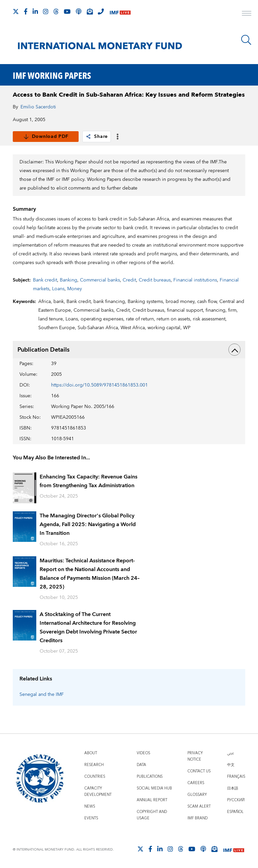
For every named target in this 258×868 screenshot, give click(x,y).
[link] (88, 137)
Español (235, 812)
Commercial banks (100, 280)
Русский (236, 800)
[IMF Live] (120, 12)
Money (75, 289)
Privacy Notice (195, 756)
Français (236, 777)
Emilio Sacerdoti (38, 107)
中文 (231, 765)
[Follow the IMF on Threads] (56, 11)
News (90, 806)
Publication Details (129, 350)
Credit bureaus (155, 280)
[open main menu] (247, 14)
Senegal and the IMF (42, 695)
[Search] (246, 40)
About (91, 753)
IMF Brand (198, 818)
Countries (95, 777)
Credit (129, 280)
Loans (58, 289)
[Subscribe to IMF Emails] (90, 11)
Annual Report (152, 800)
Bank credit (45, 280)
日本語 (233, 788)
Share (97, 137)
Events (91, 818)
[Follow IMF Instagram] (46, 11)
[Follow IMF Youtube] (67, 11)
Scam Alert (199, 806)
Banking (69, 280)
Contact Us (199, 771)
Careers (196, 783)
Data (141, 765)
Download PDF (46, 137)
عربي (230, 753)
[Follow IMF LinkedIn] (35, 11)
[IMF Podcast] (79, 11)
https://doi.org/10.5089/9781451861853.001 (99, 385)
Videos (143, 753)
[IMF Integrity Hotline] (101, 11)
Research (94, 765)
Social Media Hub (154, 788)
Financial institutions (195, 280)
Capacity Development (98, 792)
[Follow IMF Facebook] (26, 11)
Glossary (197, 795)
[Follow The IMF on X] (16, 11)
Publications (150, 777)
